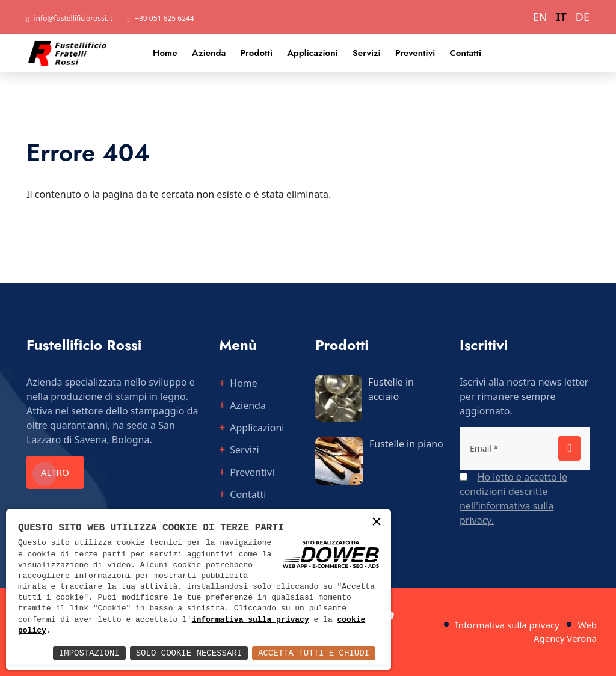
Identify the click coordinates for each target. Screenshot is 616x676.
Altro (60, 473)
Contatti (465, 53)
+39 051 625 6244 (165, 18)
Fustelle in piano (406, 444)
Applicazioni (313, 53)
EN (540, 17)
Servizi (367, 53)
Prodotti (256, 53)
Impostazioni (89, 653)
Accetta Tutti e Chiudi (314, 653)
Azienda (209, 53)
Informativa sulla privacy (507, 625)
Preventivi (415, 53)
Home (165, 53)
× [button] (377, 523)
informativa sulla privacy (251, 620)
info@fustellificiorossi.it (74, 18)
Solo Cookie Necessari (189, 653)
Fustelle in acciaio (391, 389)
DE (583, 17)
